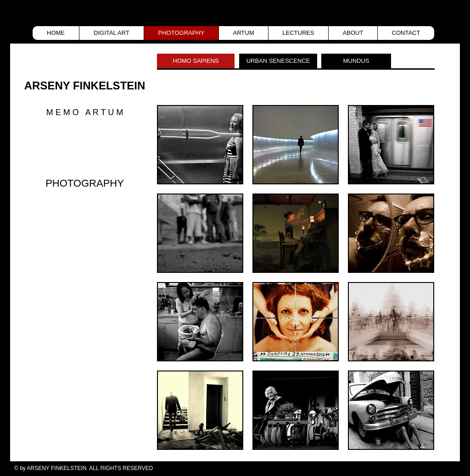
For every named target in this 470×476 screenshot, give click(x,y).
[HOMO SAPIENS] (196, 61)
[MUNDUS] (356, 61)
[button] (200, 145)
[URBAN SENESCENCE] (278, 61)
